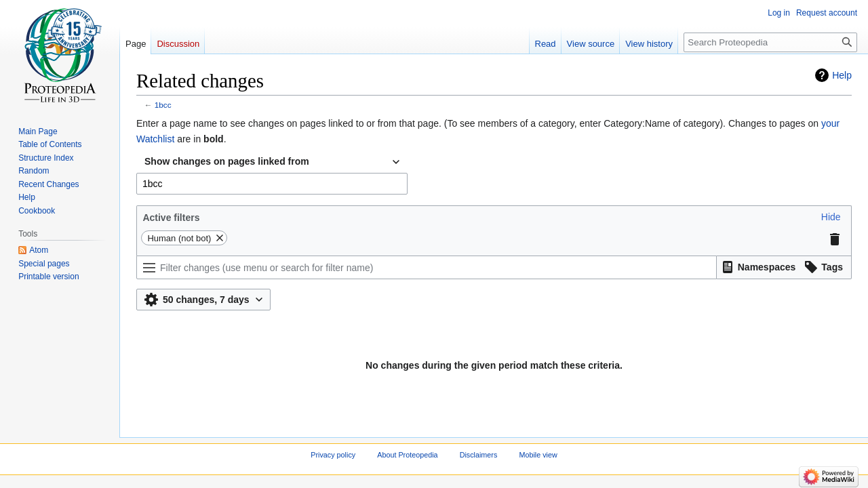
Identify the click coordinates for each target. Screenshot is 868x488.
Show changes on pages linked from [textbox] (227, 161)
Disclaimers (479, 455)
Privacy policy (333, 455)
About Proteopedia (407, 455)
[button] (831, 217)
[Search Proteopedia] (770, 42)
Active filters (171, 218)
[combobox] (272, 162)
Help (842, 75)
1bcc (163, 105)
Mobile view (538, 455)
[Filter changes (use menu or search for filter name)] (427, 267)
